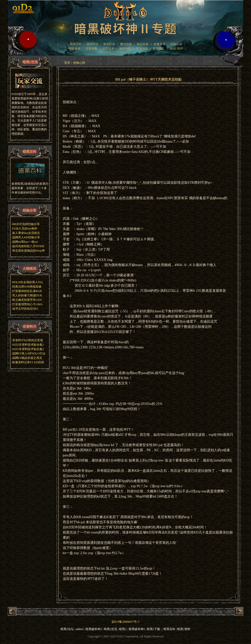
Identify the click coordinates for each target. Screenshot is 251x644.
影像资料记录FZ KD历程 (28, 362)
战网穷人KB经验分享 (26, 237)
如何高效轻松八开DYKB (28, 246)
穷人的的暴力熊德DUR (27, 295)
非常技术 (108, 49)
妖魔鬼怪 (160, 44)
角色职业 (109, 44)
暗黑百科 (76, 44)
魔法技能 (126, 44)
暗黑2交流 (111, 629)
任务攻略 (91, 49)
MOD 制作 (176, 49)
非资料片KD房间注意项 (28, 340)
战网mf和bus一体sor (25, 242)
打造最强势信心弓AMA (27, 304)
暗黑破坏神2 (94, 629)
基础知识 (92, 44)
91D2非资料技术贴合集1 (28, 345)
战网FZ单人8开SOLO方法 (29, 353)
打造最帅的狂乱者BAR (27, 291)
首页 (67, 63)
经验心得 (176, 44)
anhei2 (80, 629)
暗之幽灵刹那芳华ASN (27, 300)
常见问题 (142, 49)
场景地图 (125, 49)
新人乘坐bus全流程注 (26, 233)
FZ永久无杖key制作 (25, 229)
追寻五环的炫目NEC (25, 309)
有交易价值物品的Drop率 (29, 251)
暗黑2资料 (184, 629)
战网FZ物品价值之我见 (27, 358)
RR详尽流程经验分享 (26, 224)
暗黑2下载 (153, 629)
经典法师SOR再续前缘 (27, 287)
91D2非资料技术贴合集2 (28, 349)
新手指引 (159, 49)
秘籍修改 (75, 49)
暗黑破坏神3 (137, 629)
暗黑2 (123, 629)
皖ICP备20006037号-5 (126, 622)
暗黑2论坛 (67, 629)
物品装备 (143, 44)
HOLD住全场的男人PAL (28, 282)
